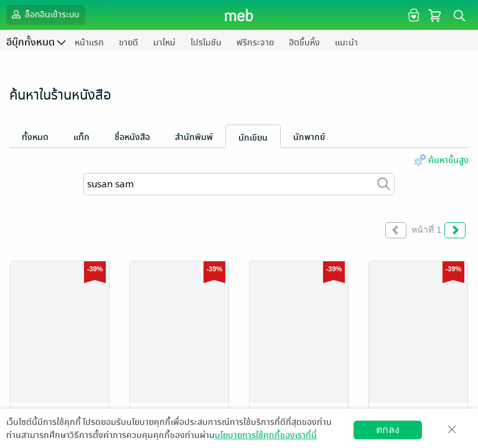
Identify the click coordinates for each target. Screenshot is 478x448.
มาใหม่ (164, 43)
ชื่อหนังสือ (132, 137)
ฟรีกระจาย (255, 43)
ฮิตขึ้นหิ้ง (304, 43)
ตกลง (388, 430)
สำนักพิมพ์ (194, 137)
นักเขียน (253, 138)
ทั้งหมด (35, 137)
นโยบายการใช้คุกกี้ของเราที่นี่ (266, 435)
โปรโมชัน (206, 43)
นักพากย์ (309, 137)
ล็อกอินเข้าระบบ (44, 14)
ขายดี (129, 43)
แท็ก (82, 137)
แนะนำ (346, 43)
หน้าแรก (89, 43)
